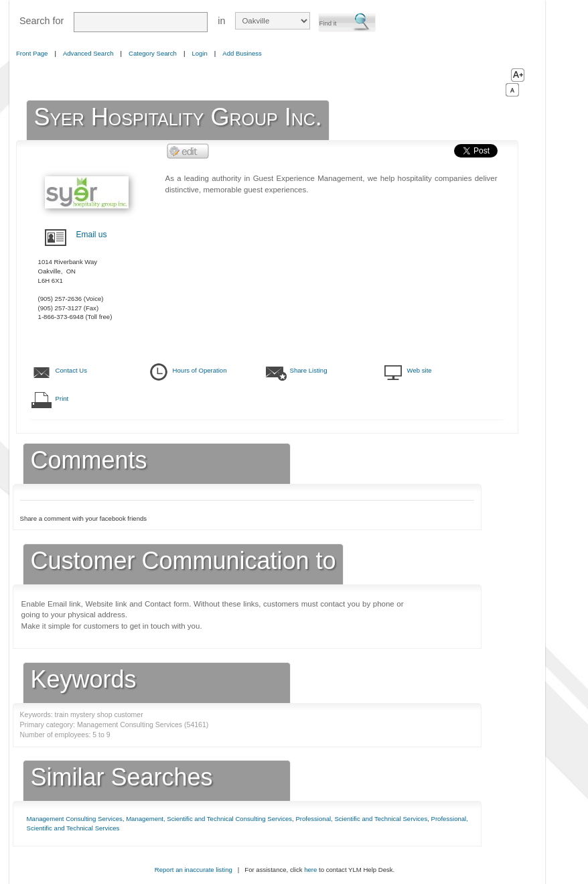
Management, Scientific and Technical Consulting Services (209, 819)
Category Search (153, 53)
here (310, 870)
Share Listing (309, 370)
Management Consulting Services (75, 819)
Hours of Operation (200, 370)
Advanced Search (88, 53)
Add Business (242, 53)
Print (62, 398)
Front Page (32, 53)
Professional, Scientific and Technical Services (361, 819)
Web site (420, 370)
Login (199, 53)
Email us (92, 235)
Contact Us (71, 370)
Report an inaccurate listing (194, 870)
